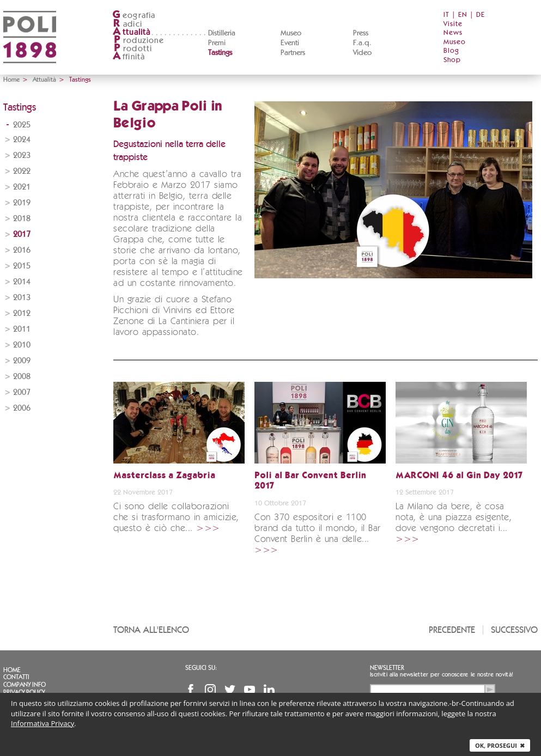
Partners (293, 53)
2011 (22, 329)
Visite (453, 24)
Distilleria (222, 33)
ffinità (129, 57)
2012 (22, 313)
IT (446, 15)
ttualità (132, 32)
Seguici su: (201, 668)
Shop (452, 60)
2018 (22, 219)
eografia (134, 16)
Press (361, 33)
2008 (22, 377)
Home (11, 80)
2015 (22, 266)
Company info (25, 685)
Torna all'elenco (151, 630)
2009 (22, 361)
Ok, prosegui (500, 745)
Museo (291, 33)
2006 (22, 408)
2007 (22, 392)
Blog (451, 51)
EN (463, 15)
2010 (22, 345)
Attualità (44, 80)
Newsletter (387, 668)
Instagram (210, 690)
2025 (22, 125)
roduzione (138, 41)
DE (481, 15)
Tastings (220, 53)
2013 (22, 298)
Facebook (191, 690)
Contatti (16, 677)
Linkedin (269, 690)
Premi (217, 43)
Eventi (290, 43)
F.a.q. (362, 43)
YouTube (250, 690)
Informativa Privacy (42, 723)
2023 (22, 156)
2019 (22, 203)
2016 (22, 250)
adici (127, 24)
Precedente (452, 630)
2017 (22, 234)
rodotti (132, 49)
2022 (22, 171)
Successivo (514, 630)
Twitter (230, 690)
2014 (22, 282)
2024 (22, 140)
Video (362, 53)
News (453, 33)
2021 (22, 187)
